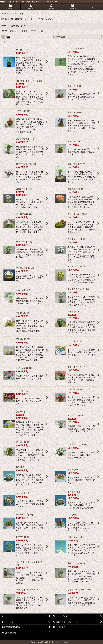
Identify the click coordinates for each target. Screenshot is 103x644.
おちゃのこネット (47, 642)
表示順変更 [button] (59, 37)
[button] (51, 7)
